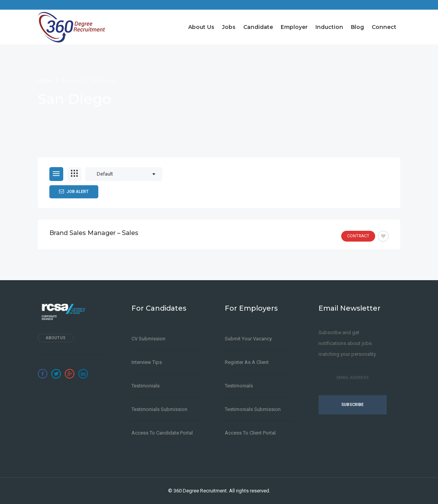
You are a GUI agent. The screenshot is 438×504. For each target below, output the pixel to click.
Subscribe (352, 405)
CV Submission (148, 339)
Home (46, 81)
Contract (358, 236)
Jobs (229, 27)
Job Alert (74, 191)
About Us (201, 27)
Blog (357, 27)
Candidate (258, 27)
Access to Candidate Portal (162, 433)
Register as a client (247, 362)
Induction (329, 27)
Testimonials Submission (159, 409)
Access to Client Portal (250, 433)
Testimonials (146, 386)
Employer (294, 27)
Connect (384, 27)
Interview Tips (147, 362)
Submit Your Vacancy (248, 339)
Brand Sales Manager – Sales (94, 233)
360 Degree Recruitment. (201, 491)
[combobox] (124, 174)
